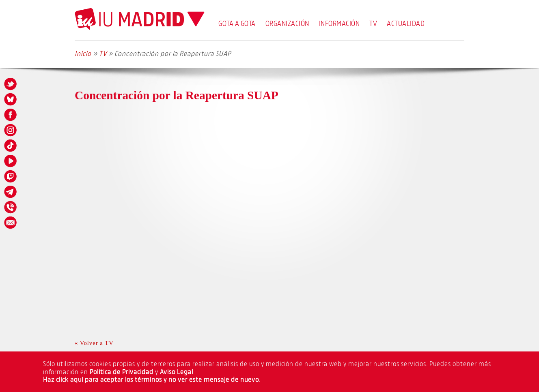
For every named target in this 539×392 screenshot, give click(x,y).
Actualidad (406, 23)
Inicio (83, 53)
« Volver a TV (94, 343)
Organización (287, 23)
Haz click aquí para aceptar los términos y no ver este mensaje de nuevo (151, 379)
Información (340, 23)
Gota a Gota (237, 23)
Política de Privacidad (122, 372)
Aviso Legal (177, 372)
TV (373, 23)
